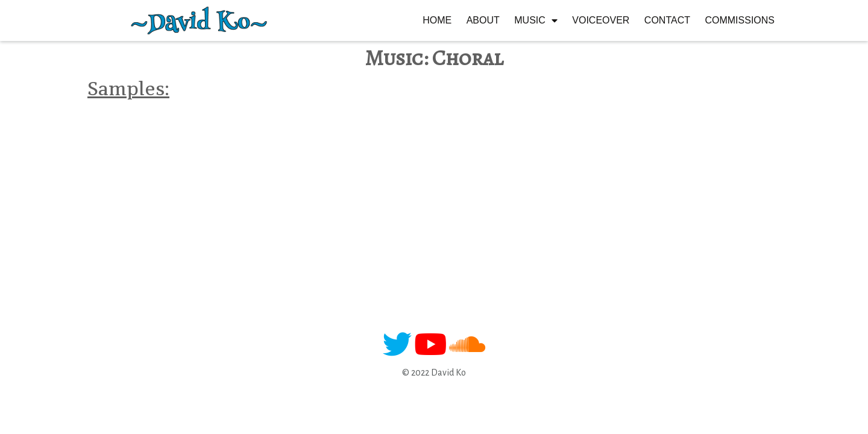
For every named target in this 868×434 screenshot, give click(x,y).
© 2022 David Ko (434, 373)
